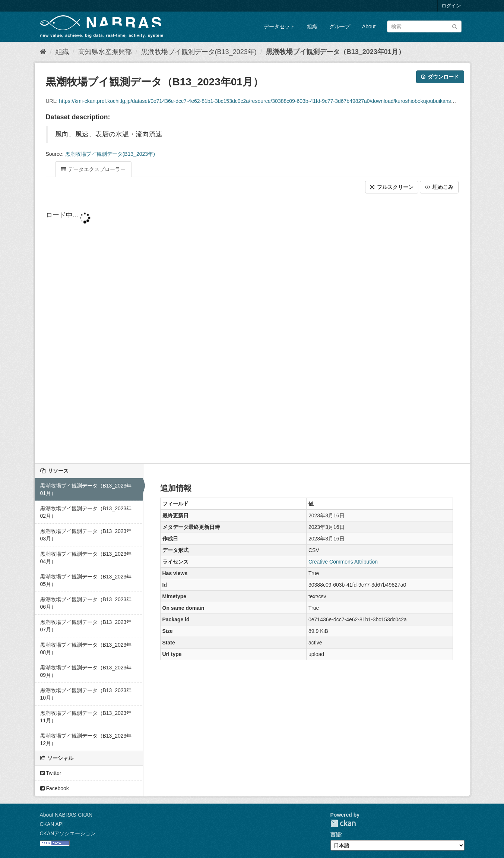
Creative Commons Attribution (343, 562)
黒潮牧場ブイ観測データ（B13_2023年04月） (86, 558)
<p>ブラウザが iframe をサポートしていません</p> (252, 329)
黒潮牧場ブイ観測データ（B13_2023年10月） (86, 694)
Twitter (51, 773)
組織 (312, 26)
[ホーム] (43, 52)
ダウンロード (440, 77)
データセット (279, 26)
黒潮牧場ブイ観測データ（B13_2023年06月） (86, 603)
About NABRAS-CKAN (66, 815)
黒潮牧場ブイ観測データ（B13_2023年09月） (86, 671)
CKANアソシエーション (68, 833)
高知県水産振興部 (105, 52)
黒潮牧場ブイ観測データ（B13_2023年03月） (86, 535)
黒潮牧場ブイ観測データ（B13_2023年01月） (335, 52)
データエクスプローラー (93, 169)
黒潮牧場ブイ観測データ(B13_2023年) (199, 52)
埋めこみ (439, 187)
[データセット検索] (424, 26)
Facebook (55, 788)
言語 (336, 835)
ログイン (451, 6)
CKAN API (52, 824)
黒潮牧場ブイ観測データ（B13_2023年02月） (86, 512)
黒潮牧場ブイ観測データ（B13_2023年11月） (86, 717)
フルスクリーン (392, 187)
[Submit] (455, 26)
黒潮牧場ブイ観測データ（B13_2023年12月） (86, 739)
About (369, 26)
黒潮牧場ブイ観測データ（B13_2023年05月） (86, 580)
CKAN (343, 823)
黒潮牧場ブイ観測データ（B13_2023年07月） (86, 626)
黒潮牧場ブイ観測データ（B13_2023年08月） (86, 649)
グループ (340, 26)
